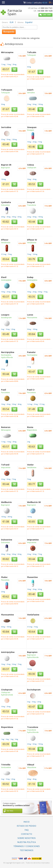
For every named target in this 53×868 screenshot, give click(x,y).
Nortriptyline (32, 355)
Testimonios (27, 850)
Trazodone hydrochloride (33, 731)
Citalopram (32, 168)
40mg (14, 217)
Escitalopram (6, 318)
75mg (40, 142)
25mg (29, 104)
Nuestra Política (26, 842)
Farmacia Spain (15, 12)
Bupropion (6, 168)
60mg (20, 217)
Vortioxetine (6, 767)
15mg (9, 64)
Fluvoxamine (32, 318)
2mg (29, 442)
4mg (17, 739)
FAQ (27, 830)
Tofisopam (32, 55)
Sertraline (31, 93)
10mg (29, 142)
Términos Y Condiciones (27, 846)
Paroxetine (5, 393)
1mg (3, 739)
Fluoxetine (5, 580)
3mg (12, 739)
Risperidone (32, 430)
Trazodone (32, 205)
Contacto (27, 834)
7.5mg (3, 64)
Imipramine (6, 467)
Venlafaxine (6, 243)
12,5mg (30, 404)
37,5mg (4, 254)
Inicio (26, 822)
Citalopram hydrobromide (7, 694)
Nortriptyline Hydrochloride (7, 356)
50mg (29, 67)
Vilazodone (32, 767)
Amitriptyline (6, 280)
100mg (40, 104)
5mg (3, 329)
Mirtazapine (6, 430)
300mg (10, 517)
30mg (14, 64)
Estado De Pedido (26, 826)
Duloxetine (5, 205)
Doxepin (31, 130)
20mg (34, 179)
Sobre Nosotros (27, 838)
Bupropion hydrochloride (33, 656)
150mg (3, 179)
